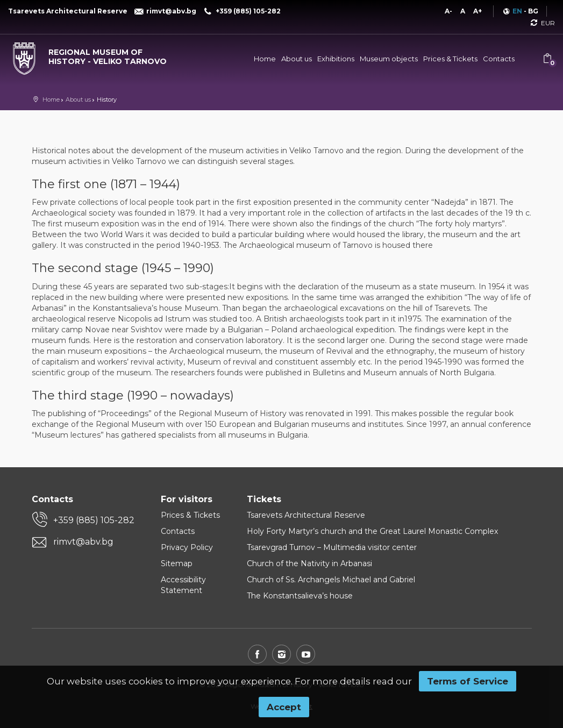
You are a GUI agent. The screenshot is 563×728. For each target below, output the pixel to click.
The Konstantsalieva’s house (300, 596)
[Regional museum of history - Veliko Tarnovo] (94, 54)
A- (448, 11)
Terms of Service (468, 681)
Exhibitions (336, 59)
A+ (478, 11)
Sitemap (177, 563)
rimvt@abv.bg (83, 542)
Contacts (499, 59)
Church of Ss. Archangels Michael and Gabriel (331, 580)
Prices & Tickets (450, 59)
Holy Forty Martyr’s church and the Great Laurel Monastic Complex (372, 531)
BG (533, 11)
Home (265, 59)
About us (297, 59)
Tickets (264, 499)
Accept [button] (284, 707)
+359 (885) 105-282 (94, 520)
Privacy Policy (187, 547)
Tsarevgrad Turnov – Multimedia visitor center (332, 547)
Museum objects (389, 59)
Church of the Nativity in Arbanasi (309, 563)
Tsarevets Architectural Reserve (306, 515)
